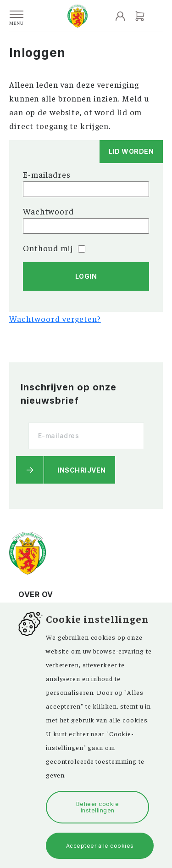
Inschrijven (82, 470)
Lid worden (131, 151)
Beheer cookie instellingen (98, 807)
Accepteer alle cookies (100, 846)
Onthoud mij (54, 248)
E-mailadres (47, 174)
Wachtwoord (48, 211)
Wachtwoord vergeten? (55, 318)
